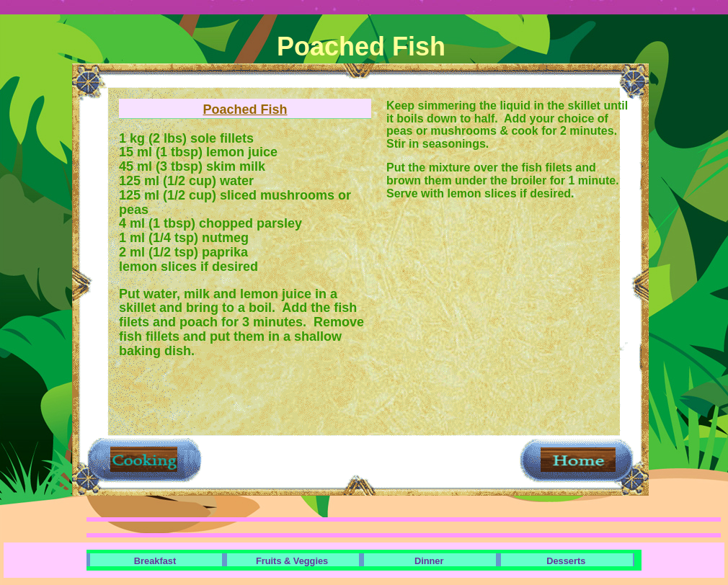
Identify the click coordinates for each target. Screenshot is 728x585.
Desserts (566, 561)
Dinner (429, 561)
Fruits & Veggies (292, 561)
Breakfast (155, 561)
